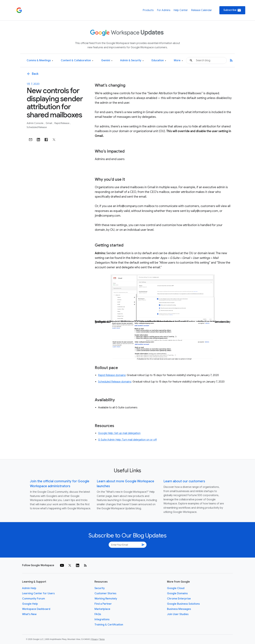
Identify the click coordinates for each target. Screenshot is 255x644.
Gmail (49, 123)
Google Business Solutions (183, 604)
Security (100, 588)
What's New (29, 614)
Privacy (95, 639)
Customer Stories (105, 593)
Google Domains (177, 593)
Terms (102, 639)
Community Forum (34, 599)
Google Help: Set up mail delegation (119, 433)
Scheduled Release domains (115, 382)
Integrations (102, 619)
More (178, 61)
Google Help (30, 604)
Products (148, 10)
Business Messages (179, 609)
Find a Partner (103, 604)
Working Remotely (106, 599)
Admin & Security (132, 61)
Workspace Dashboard (36, 609)
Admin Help (29, 588)
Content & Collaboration (77, 61)
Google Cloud (176, 588)
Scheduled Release (37, 127)
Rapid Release (62, 123)
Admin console (35, 123)
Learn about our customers (184, 481)
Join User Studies (178, 614)
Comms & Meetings (40, 61)
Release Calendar (201, 10)
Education (159, 61)
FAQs (98, 614)
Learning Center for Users (38, 593)
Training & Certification (109, 625)
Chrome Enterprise (179, 599)
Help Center (181, 10)
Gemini (107, 61)
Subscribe (232, 10)
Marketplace (102, 609)
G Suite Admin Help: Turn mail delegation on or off (127, 440)
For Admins (164, 10)
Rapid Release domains (112, 375)
